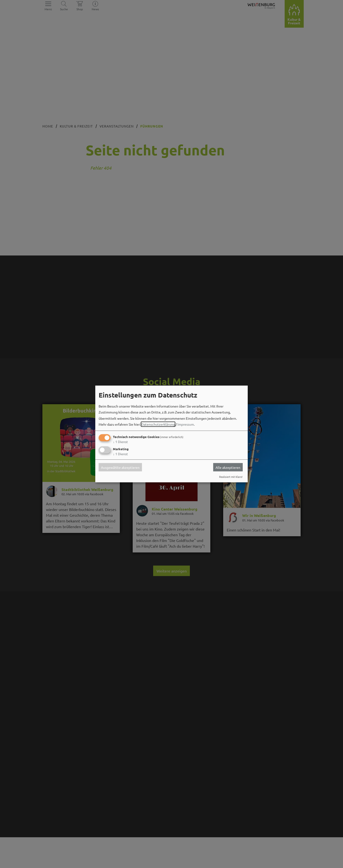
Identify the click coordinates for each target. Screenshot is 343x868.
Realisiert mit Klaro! (231, 477)
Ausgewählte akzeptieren (120, 467)
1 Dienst (120, 442)
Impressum (186, 424)
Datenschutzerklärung (158, 424)
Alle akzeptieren (228, 467)
